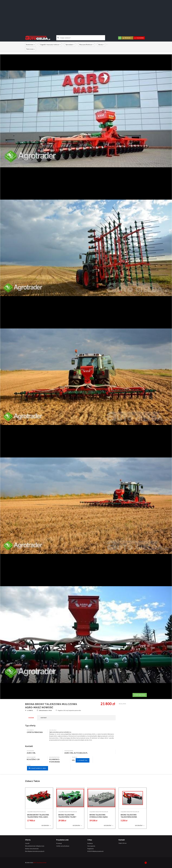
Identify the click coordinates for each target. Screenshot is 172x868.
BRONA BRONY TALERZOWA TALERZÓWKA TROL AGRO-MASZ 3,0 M (38, 817)
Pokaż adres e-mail (38, 768)
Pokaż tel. (83, 760)
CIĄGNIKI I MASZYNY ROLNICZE (36, 812)
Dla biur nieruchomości (32, 849)
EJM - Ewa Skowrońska (40, 863)
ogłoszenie (139, 38)
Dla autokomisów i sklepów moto (35, 846)
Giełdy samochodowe (63, 846)
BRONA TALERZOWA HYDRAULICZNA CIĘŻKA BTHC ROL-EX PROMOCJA (99, 817)
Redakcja (90, 843)
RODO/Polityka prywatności (95, 851)
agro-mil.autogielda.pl (76, 753)
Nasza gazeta (91, 846)
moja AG (127, 38)
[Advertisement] (86, 16)
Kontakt (44, 718)
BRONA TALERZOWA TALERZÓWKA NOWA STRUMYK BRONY (129, 817)
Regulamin (91, 849)
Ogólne (31, 718)
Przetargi (59, 843)
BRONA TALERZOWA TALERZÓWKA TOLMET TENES (67, 817)
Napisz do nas (123, 843)
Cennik (27, 843)
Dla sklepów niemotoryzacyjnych (35, 851)
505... (81, 760)
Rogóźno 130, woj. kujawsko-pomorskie (68, 710)
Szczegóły (46, 826)
